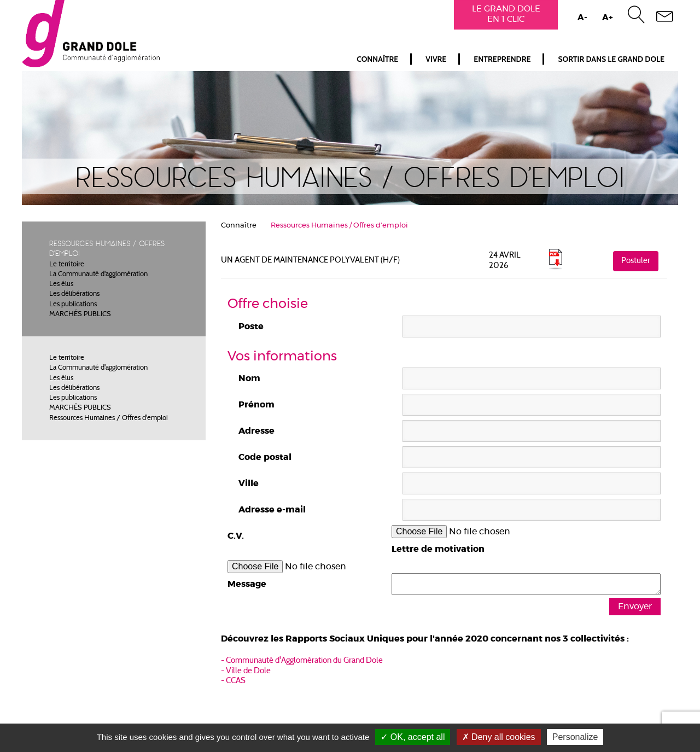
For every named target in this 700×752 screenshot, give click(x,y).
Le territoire (67, 265)
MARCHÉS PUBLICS (80, 314)
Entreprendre (502, 59)
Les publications (73, 305)
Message (247, 584)
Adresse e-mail (272, 510)
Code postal (265, 457)
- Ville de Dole (246, 671)
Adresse (256, 431)
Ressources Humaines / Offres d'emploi (109, 418)
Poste (251, 327)
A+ (608, 18)
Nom (249, 378)
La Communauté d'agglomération (98, 275)
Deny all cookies (499, 737)
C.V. (236, 536)
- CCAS (233, 681)
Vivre (436, 59)
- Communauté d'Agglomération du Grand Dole (302, 661)
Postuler (636, 261)
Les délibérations (74, 294)
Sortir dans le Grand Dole (611, 59)
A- (582, 18)
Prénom (256, 405)
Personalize (575, 737)
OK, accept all (413, 737)
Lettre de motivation (438, 549)
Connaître (377, 59)
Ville (249, 483)
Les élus (61, 284)
